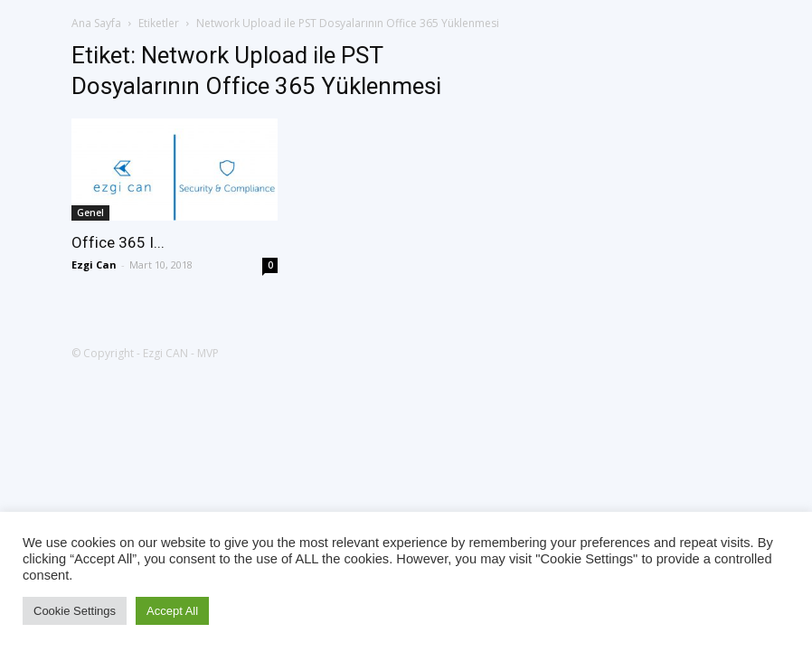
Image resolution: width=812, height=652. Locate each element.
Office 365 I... (118, 242)
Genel (90, 213)
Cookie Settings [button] (75, 611)
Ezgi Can (94, 265)
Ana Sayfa (96, 23)
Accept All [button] (172, 611)
